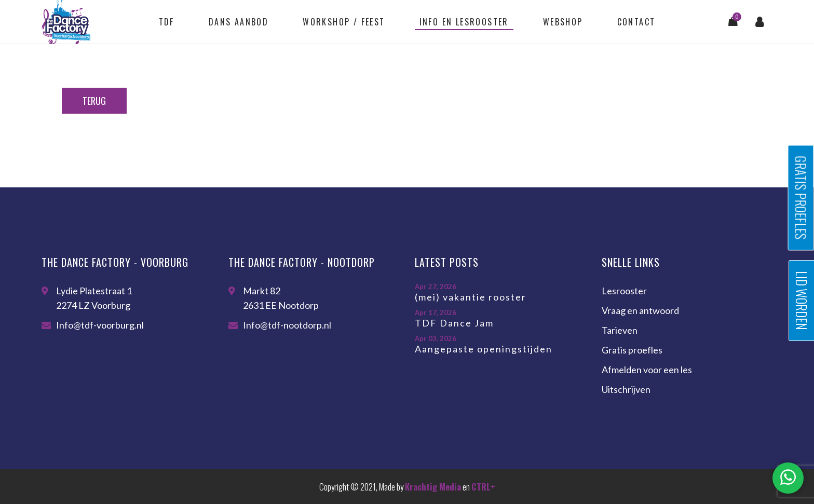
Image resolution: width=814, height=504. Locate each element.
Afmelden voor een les (647, 370)
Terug (94, 101)
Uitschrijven (626, 389)
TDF (167, 22)
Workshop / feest (344, 22)
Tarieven (620, 330)
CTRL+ (483, 487)
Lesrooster (624, 291)
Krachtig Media (433, 487)
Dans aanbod (239, 22)
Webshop (563, 22)
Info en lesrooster (464, 22)
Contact (636, 22)
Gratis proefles (632, 350)
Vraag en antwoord (640, 310)
